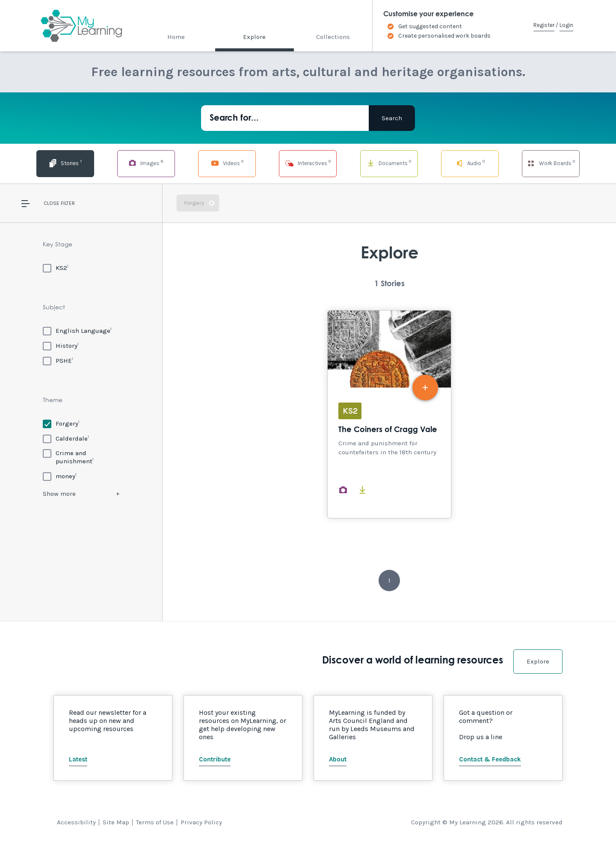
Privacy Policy (201, 822)
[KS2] (56, 268)
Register (544, 25)
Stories (65, 163)
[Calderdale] (66, 438)
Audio (470, 163)
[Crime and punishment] (81, 457)
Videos (227, 163)
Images (146, 163)
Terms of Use (155, 822)
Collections (333, 37)
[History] (61, 345)
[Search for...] (285, 118)
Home (176, 37)
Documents (389, 163)
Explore (254, 37)
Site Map (116, 822)
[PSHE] (58, 360)
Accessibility (76, 822)
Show (59, 494)
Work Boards (551, 163)
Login (566, 25)
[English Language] (77, 330)
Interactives (308, 163)
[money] (60, 476)
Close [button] (52, 203)
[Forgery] (61, 423)
